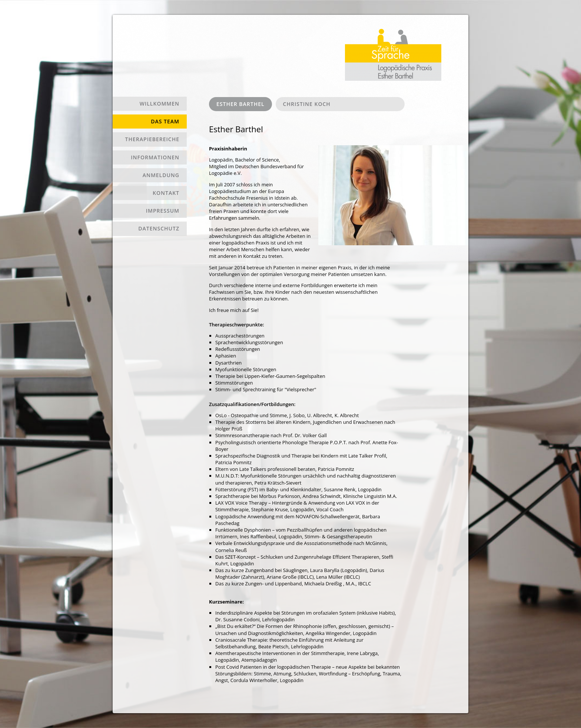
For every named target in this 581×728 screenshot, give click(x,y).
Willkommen (160, 104)
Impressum (163, 211)
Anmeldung (161, 175)
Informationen (155, 157)
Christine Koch (307, 104)
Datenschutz (159, 228)
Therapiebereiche (152, 139)
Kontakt (166, 193)
